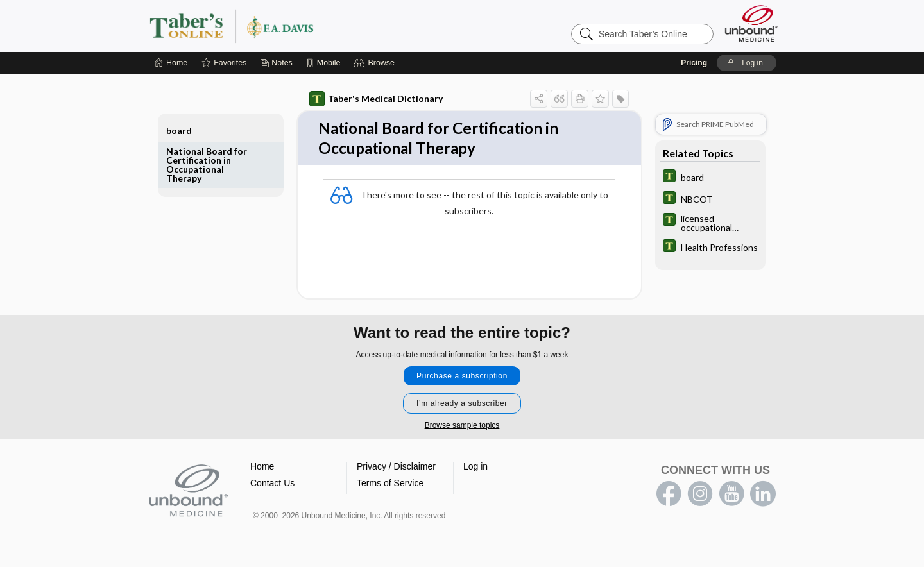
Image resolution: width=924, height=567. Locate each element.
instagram (700, 496)
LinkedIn (763, 496)
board (179, 131)
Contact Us (272, 486)
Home (262, 469)
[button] (376, 63)
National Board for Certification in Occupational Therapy (207, 165)
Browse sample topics (462, 428)
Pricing (694, 63)
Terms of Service (390, 486)
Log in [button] (475, 469)
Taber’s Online (308, 26)
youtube (732, 496)
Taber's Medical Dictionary (376, 99)
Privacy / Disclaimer (396, 469)
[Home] (171, 63)
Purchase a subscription (462, 378)
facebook (669, 496)
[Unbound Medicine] (751, 23)
